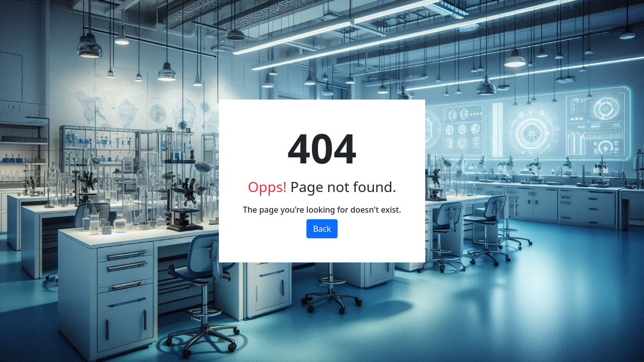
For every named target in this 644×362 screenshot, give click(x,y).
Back (322, 229)
